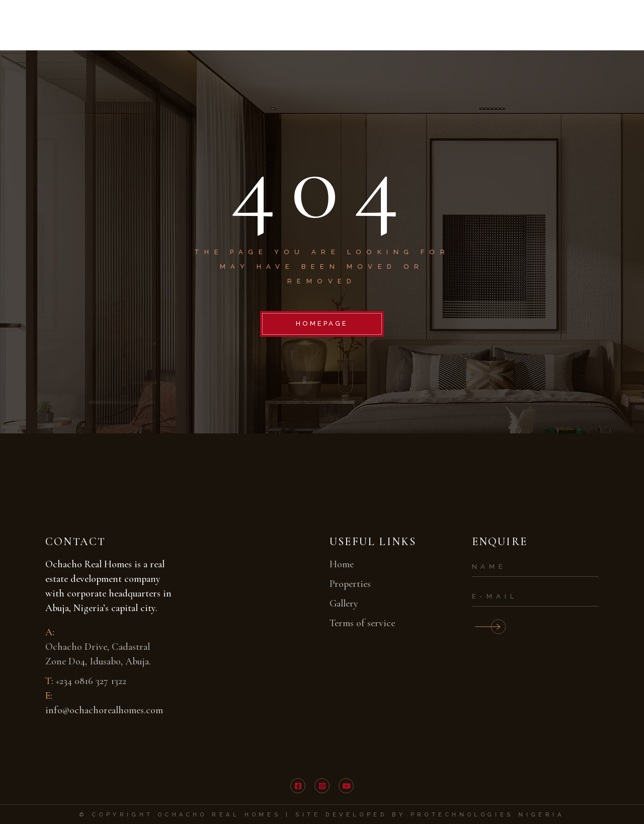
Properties (350, 584)
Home (342, 564)
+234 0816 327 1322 (91, 681)
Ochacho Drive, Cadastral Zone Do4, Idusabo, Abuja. (98, 654)
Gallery (344, 604)
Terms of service (362, 623)
